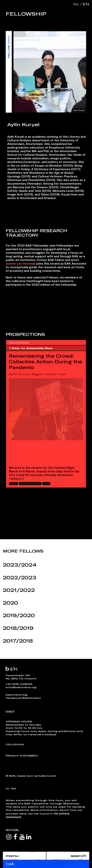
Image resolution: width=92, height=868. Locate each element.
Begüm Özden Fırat (49, 374)
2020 (10, 603)
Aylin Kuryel (19, 374)
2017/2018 (18, 641)
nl (76, 4)
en (85, 4)
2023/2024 (20, 565)
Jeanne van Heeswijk (21, 263)
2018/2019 (18, 628)
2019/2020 (19, 615)
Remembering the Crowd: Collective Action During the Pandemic (45, 361)
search (78, 856)
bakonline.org (16, 695)
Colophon (15, 744)
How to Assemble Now (31, 348)
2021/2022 (19, 590)
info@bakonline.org (21, 687)
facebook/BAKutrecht (23, 698)
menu (12, 856)
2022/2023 (20, 577)
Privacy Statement (22, 756)
